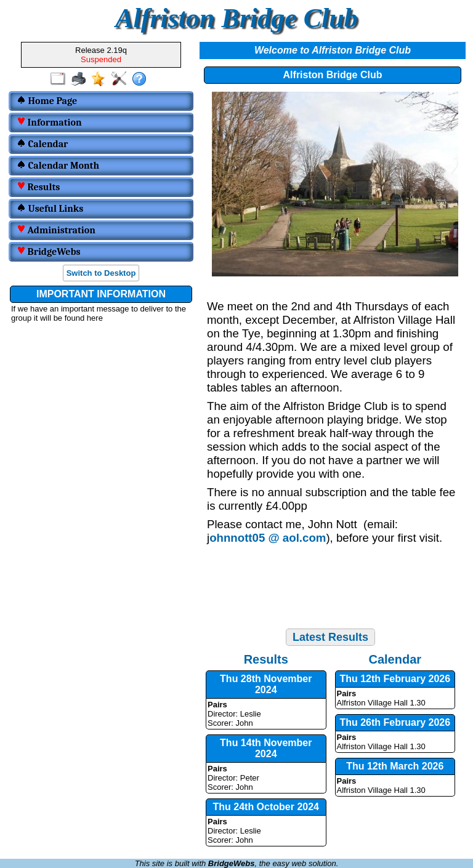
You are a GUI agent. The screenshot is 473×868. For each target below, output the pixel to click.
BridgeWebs (49, 252)
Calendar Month (58, 166)
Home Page (47, 101)
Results (38, 187)
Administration (56, 230)
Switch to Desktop (101, 273)
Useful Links (50, 209)
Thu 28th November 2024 (266, 684)
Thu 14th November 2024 (266, 748)
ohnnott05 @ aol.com (268, 538)
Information (49, 123)
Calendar (42, 144)
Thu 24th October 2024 (266, 807)
